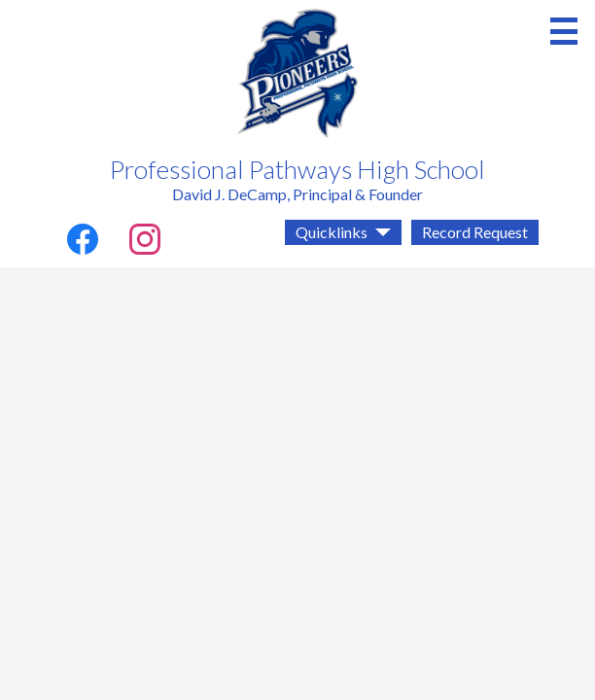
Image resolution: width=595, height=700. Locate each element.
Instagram (145, 243)
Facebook (83, 243)
